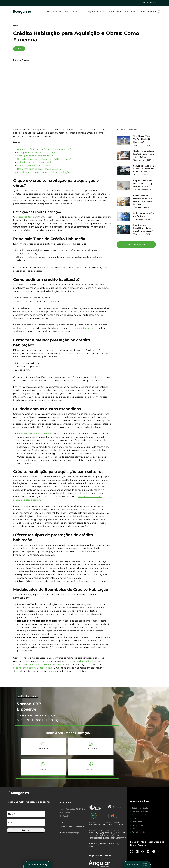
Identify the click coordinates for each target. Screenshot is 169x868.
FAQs (134, 829)
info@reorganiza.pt (71, 833)
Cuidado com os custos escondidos (36, 162)
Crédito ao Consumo (75, 12)
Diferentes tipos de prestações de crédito (39, 169)
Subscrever (26, 830)
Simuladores (131, 12)
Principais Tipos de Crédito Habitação (37, 152)
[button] (136, 245)
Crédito (19, 49)
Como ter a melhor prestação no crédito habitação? (44, 159)
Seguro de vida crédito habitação (35, 434)
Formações (137, 822)
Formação (115, 12)
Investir (104, 12)
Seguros (93, 12)
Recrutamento (138, 832)
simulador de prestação (71, 353)
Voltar (16, 26)
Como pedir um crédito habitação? (36, 156)
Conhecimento (148, 12)
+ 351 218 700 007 (70, 822)
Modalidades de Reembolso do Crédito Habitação (43, 172)
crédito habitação (25, 217)
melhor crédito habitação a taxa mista (45, 665)
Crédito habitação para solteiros (34, 166)
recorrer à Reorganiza (83, 328)
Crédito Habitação (54, 12)
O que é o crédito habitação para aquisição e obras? (44, 149)
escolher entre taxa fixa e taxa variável (33, 668)
